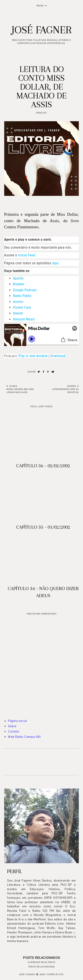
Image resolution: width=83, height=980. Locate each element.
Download (58, 356)
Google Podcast (25, 290)
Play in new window (33, 356)
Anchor (18, 302)
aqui (55, 263)
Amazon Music (24, 319)
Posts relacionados (42, 967)
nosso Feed (27, 255)
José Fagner (41, 30)
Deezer (18, 313)
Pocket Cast (22, 307)
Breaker (19, 284)
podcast (41, 113)
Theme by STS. (55, 974)
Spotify (18, 278)
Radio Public (22, 296)
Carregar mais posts (42, 962)
